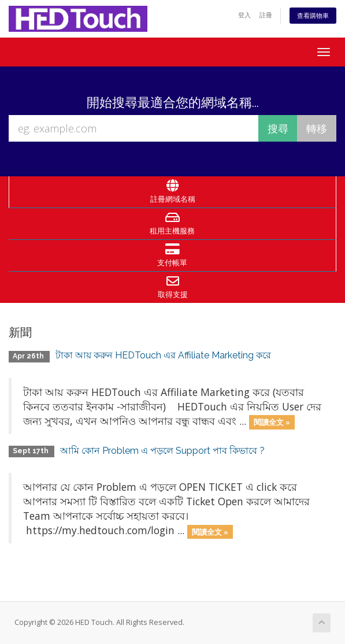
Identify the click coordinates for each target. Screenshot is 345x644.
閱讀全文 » (272, 422)
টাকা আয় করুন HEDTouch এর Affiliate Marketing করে (163, 355)
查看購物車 (313, 15)
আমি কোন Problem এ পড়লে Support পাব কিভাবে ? (162, 451)
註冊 (266, 15)
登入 (244, 15)
